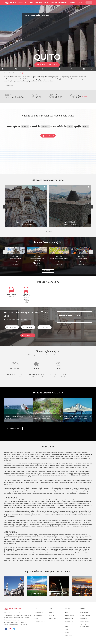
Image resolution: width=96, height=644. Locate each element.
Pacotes (62, 69)
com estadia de (59, 126)
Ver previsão (85, 97)
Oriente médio (68, 635)
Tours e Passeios (84, 621)
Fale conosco (53, 618)
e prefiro (78, 126)
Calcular (48, 136)
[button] (25, 126)
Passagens (6, 69)
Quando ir (75, 69)
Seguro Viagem (84, 624)
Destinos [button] (73, 3)
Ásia (66, 624)
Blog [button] (81, 3)
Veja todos (48, 231)
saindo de (36, 126)
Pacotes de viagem (85, 615)
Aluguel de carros (84, 627)
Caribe (66, 627)
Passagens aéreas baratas (59, 3)
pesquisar (28, 335)
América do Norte (69, 615)
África (66, 613)
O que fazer (33, 69)
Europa (66, 629)
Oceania (67, 632)
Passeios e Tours (48, 69)
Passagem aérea (84, 613)
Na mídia (52, 613)
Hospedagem (83, 618)
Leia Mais (9, 85)
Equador (17, 73)
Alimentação (88, 69)
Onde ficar (20, 69)
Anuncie (52, 615)
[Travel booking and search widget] (45, 29)
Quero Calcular (47, 65)
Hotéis (46, 3)
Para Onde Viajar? (36, 3)
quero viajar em (14, 126)
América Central (69, 618)
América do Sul (8, 73)
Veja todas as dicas (13, 428)
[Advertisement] (48, 156)
